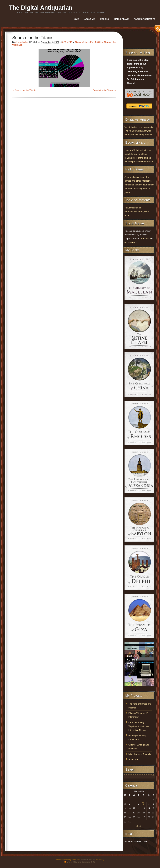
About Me (90, 19)
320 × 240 (67, 42)
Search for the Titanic (25, 90)
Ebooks (105, 19)
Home (76, 19)
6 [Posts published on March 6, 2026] (144, 804)
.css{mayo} (100, 860)
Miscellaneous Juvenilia (140, 754)
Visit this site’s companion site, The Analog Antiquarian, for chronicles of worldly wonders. (139, 131)
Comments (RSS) (89, 862)
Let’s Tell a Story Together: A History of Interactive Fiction (139, 726)
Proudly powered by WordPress (68, 860)
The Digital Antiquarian (41, 8)
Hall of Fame (121, 19)
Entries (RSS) (72, 862)
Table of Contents (145, 19)
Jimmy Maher (22, 42)
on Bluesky (145, 238)
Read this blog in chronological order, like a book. (137, 212)
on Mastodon (131, 242)
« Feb (138, 826)
